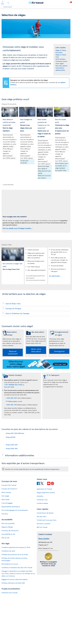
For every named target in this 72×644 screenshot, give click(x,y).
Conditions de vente (8, 551)
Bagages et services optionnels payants (15, 579)
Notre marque (6, 492)
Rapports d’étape (7, 527)
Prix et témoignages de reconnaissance (15, 510)
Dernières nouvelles (43, 524)
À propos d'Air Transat (9, 485)
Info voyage (5, 496)
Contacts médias (42, 503)
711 (7, 401)
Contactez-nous (42, 500)
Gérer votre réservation (36, 350)
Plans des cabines (61, 66)
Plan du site (5, 538)
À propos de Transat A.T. (10, 489)
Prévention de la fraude (9, 593)
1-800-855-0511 (11, 398)
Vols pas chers (42, 516)
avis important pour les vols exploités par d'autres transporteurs (38, 469)
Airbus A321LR (11, 437)
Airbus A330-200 (12, 445)
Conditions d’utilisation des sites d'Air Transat (17, 567)
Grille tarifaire (60, 59)
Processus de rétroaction (10, 531)
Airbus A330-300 (12, 448)
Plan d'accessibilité (8, 523)
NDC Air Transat (42, 527)
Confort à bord (8, 7)
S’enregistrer (59, 351)
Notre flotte (6, 499)
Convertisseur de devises (45, 513)
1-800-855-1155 (11, 405)
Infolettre (40, 496)
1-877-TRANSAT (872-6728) (13, 385)
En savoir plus (54, 276)
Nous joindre (44, 538)
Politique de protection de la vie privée (15, 554)
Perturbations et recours (10, 564)
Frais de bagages (7, 503)
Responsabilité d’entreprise (11, 507)
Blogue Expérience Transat (46, 493)
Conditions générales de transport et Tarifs (16, 547)
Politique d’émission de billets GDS (13, 583)
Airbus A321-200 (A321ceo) (15, 433)
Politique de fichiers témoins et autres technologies (14, 559)
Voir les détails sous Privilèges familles (17, 228)
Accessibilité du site (8, 534)
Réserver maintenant (13, 352)
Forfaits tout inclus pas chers (47, 520)
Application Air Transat (44, 489)
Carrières (5, 514)
